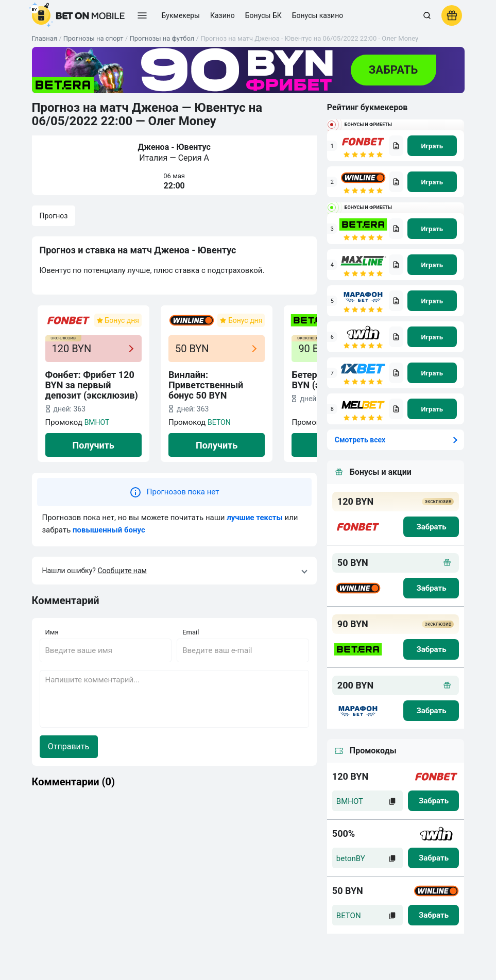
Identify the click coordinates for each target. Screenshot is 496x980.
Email (191, 632)
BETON (219, 422)
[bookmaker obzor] (396, 146)
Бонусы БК (263, 15)
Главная (45, 38)
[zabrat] (433, 801)
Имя (52, 632)
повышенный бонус (109, 530)
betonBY (351, 858)
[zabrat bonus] (431, 527)
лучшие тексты (255, 518)
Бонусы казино (318, 15)
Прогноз (54, 216)
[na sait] (432, 146)
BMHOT (97, 422)
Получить (93, 445)
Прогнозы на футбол (162, 38)
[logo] (78, 15)
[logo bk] (358, 527)
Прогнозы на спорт (93, 38)
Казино (223, 15)
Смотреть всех (360, 440)
